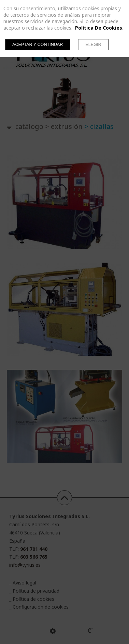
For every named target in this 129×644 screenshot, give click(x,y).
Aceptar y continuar (38, 45)
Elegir (93, 45)
